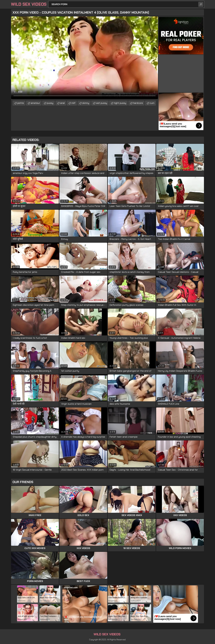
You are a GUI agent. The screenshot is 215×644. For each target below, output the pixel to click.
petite (21, 103)
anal (62, 103)
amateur (35, 103)
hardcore (138, 103)
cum (152, 103)
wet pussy (102, 103)
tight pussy (120, 103)
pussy (50, 103)
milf (73, 103)
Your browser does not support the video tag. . (85, 58)
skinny (86, 103)
